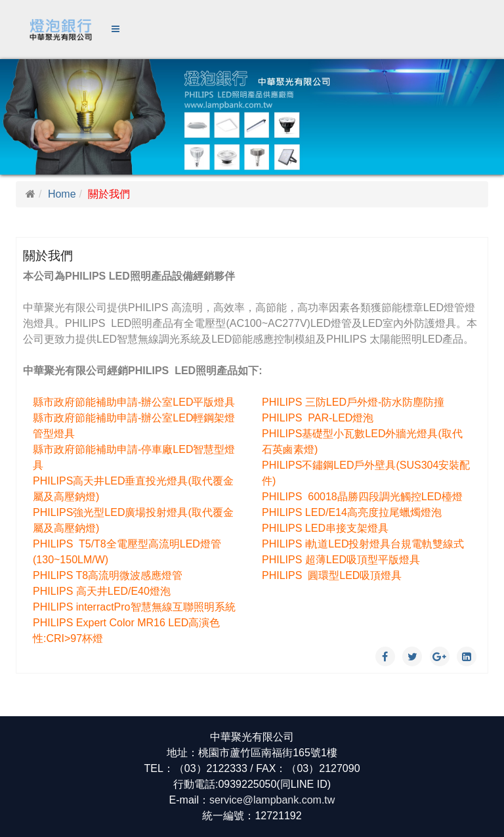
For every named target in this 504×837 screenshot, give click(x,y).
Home (62, 194)
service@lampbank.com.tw (272, 800)
